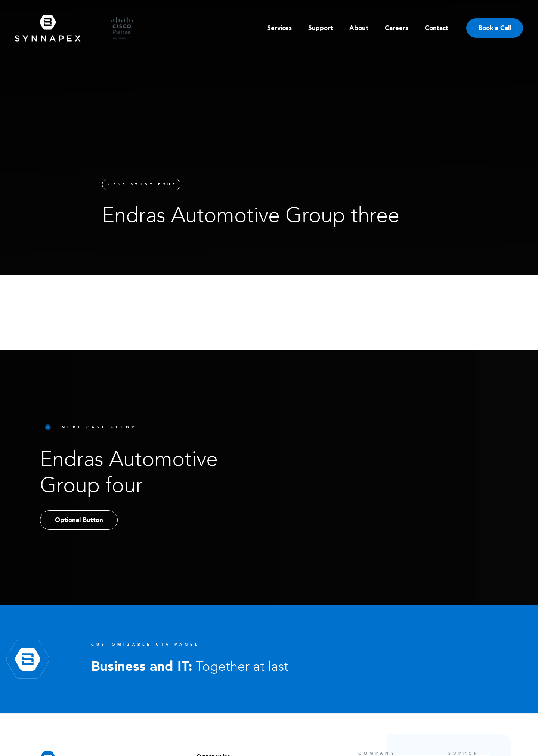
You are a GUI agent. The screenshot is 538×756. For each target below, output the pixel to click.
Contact (437, 28)
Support (321, 28)
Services (279, 28)
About (359, 28)
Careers (397, 28)
